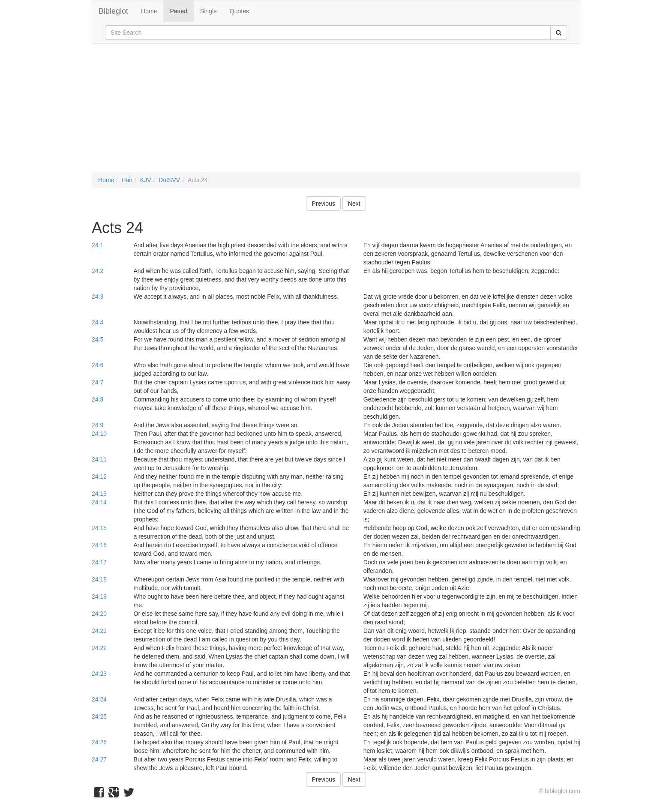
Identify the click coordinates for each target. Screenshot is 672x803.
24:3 (97, 297)
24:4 (97, 322)
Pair (127, 180)
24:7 (97, 382)
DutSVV (169, 180)
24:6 (97, 365)
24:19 (99, 596)
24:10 (99, 434)
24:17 (99, 562)
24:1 (97, 245)
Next (354, 204)
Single (208, 11)
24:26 (99, 742)
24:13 (99, 494)
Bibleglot (113, 11)
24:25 (99, 716)
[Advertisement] (336, 112)
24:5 (97, 339)
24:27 (99, 759)
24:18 (99, 579)
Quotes (239, 11)
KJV (146, 180)
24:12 (99, 476)
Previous (323, 204)
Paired (178, 11)
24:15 (99, 528)
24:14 (99, 502)
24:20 (99, 614)
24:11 (99, 459)
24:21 (99, 631)
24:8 (97, 399)
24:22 (99, 648)
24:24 (99, 699)
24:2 (97, 271)
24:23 (99, 674)
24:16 (99, 545)
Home (149, 11)
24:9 (97, 425)
